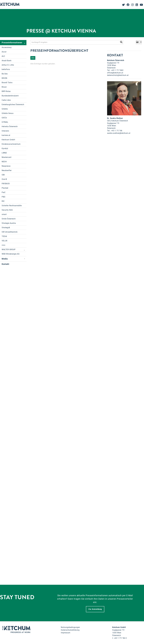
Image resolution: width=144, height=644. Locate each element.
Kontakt (5, 264)
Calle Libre (6, 100)
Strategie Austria (9, 223)
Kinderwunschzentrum (11, 144)
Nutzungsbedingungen (70, 627)
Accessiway (7, 47)
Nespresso (6, 166)
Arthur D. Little (8, 65)
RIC (3, 201)
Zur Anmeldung (95, 609)
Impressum (66, 633)
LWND (4, 153)
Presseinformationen (13, 43)
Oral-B (4, 179)
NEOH (4, 162)
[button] (139, 42)
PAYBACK (6, 184)
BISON (4, 78)
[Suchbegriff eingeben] (77, 42)
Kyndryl (5, 148)
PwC (4, 192)
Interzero (5, 131)
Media (13, 259)
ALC (3, 56)
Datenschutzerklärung (70, 630)
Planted (5, 188)
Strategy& (6, 228)
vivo (3, 245)
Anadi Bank (7, 61)
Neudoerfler (7, 170)
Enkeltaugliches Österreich (13, 104)
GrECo (4, 118)
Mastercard (6, 157)
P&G (4, 197)
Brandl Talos (7, 83)
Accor (4, 52)
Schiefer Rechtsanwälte (12, 206)
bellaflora (6, 69)
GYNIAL (5, 122)
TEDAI (4, 236)
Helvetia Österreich (10, 126)
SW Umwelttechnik (10, 232)
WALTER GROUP (13, 250)
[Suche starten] (121, 42)
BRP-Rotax (6, 91)
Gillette (5, 109)
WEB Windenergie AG (11, 254)
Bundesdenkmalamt (10, 96)
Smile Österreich (9, 219)
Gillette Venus (8, 113)
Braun (4, 87)
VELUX (5, 241)
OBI (3, 175)
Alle (33, 58)
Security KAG (7, 210)
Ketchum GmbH (8, 140)
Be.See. (5, 74)
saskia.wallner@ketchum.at (119, 133)
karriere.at (6, 135)
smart (4, 214)
